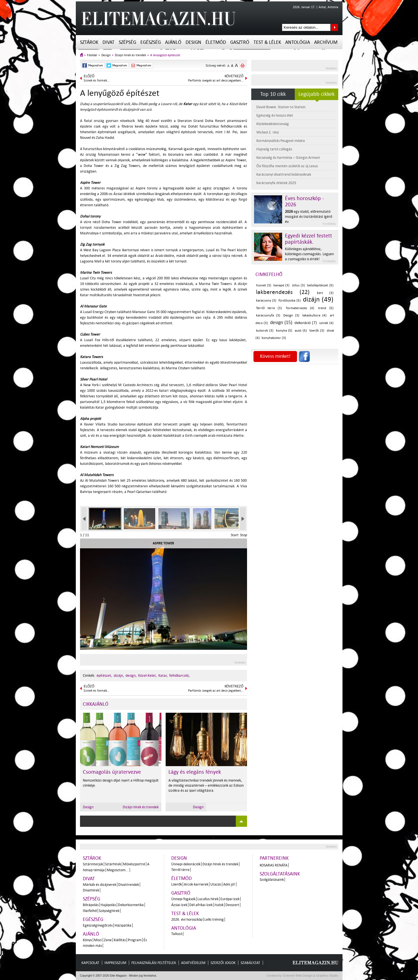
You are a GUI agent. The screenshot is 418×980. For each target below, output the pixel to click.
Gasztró (240, 42)
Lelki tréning (214, 919)
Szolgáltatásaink (280, 874)
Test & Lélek (267, 42)
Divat (109, 42)
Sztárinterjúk (93, 864)
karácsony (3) (266, 301)
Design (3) (291, 315)
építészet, (104, 675)
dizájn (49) (318, 299)
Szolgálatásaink (272, 880)
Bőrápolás (91, 905)
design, (131, 675)
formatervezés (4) (300, 308)
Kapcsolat (90, 963)
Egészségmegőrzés (98, 925)
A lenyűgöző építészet (165, 55)
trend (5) (326, 308)
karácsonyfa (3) (268, 315)
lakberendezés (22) (283, 292)
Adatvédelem (193, 963)
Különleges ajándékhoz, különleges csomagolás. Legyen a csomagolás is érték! (309, 254)
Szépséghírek (109, 911)
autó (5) (301, 331)
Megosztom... (118, 870)
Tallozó (177, 934)
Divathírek (91, 890)
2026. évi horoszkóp (187, 919)
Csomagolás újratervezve (112, 772)
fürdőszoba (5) (290, 301)
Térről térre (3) (269, 308)
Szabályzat (250, 963)
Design (193, 42)
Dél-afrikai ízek (201, 905)
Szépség (127, 42)
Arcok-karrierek (196, 884)
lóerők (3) (317, 331)
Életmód (216, 42)
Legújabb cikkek (317, 94)
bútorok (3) (265, 331)
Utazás (216, 884)
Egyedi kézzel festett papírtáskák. (309, 239)
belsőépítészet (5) (320, 285)
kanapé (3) (281, 285)
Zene (108, 940)
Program (135, 940)
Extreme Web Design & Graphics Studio (310, 976)
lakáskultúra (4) (314, 315)
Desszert (232, 905)
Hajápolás (108, 905)
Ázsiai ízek (179, 905)
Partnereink (274, 858)
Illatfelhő (90, 911)
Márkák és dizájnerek (100, 885)
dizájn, (119, 675)
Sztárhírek (113, 864)
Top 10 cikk (273, 94)
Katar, (163, 675)
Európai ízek (230, 899)
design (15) (281, 322)
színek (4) (326, 323)
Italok (219, 905)
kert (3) (325, 293)
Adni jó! (229, 884)
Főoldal (92, 55)
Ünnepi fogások (183, 899)
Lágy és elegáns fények (195, 772)
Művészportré (134, 864)
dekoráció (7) (306, 323)
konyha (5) (284, 331)
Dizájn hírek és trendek (130, 55)
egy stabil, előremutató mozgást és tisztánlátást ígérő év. (309, 217)
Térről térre (180, 870)
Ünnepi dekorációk (186, 864)
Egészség (151, 42)
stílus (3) (298, 285)
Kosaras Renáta (274, 865)
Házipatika (123, 925)
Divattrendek (129, 885)
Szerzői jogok (223, 963)
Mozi (98, 940)
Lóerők (177, 884)
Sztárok (89, 42)
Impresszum (115, 963)
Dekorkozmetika (131, 905)
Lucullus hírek (208, 899)
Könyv (87, 940)
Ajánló (173, 42)
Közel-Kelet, (148, 675)
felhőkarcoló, (180, 675)
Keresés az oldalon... (334, 27)
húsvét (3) (264, 285)
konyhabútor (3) (274, 338)
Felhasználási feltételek (154, 963)
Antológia (298, 42)
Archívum (326, 42)
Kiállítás (120, 940)
